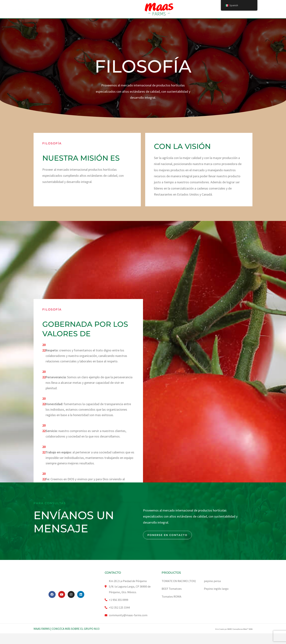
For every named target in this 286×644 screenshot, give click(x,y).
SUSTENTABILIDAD (123, 9)
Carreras (188, 9)
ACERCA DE (55, 9)
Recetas (208, 9)
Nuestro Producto (87, 9)
